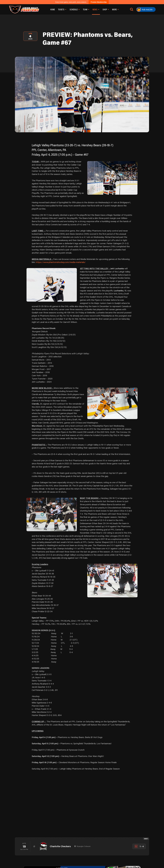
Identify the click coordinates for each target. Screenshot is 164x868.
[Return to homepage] (24, 9)
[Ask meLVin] (146, 9)
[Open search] (132, 9)
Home (53, 9)
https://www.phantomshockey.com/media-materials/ (61, 262)
